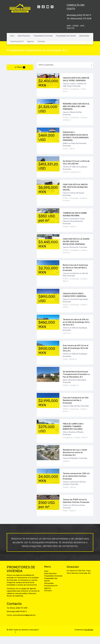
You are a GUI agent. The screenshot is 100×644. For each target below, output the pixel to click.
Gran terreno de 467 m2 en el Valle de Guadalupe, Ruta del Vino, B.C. (76, 348)
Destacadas (84, 36)
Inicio (12, 36)
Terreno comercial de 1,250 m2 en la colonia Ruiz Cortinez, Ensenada (76, 476)
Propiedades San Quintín (66, 36)
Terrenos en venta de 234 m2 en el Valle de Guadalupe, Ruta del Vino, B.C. (76, 322)
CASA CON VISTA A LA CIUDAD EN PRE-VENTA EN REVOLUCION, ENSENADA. (76, 242)
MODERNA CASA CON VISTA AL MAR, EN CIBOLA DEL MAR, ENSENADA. (76, 106)
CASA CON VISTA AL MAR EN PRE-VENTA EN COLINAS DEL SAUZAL (75, 187)
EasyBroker (89, 630)
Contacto (41, 41)
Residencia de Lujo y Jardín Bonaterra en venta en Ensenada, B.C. (75, 452)
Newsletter (21, 632)
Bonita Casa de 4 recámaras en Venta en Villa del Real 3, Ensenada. (75, 268)
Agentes (31, 41)
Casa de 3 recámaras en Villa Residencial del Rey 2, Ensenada (76, 400)
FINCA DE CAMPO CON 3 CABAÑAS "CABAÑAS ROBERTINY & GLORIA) (73, 426)
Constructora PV (17, 41)
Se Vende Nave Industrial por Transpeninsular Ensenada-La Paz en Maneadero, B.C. (76, 374)
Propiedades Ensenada (43, 36)
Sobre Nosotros (24, 36)
